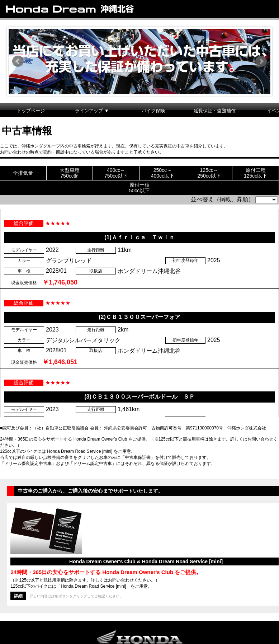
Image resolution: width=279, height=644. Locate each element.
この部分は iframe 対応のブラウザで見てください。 (139, 291)
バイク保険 (153, 111)
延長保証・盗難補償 (215, 111)
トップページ (31, 111)
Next (261, 61)
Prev (18, 61)
